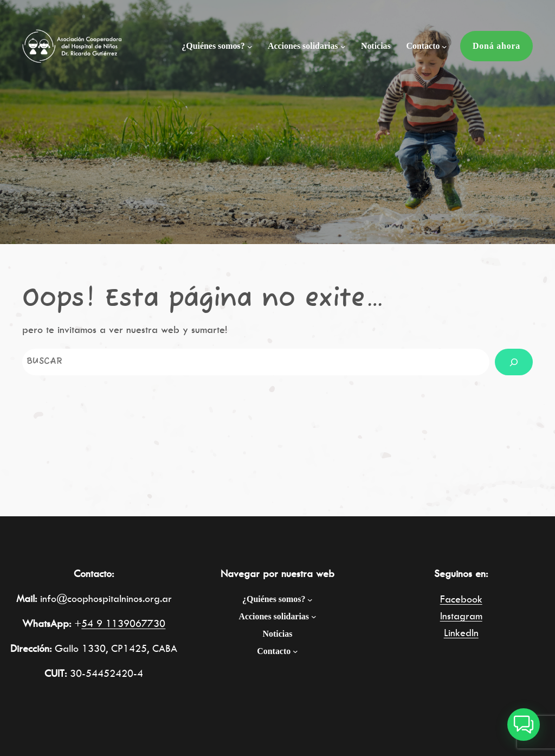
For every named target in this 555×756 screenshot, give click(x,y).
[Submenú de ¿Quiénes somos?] (250, 47)
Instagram (461, 616)
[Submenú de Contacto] (444, 47)
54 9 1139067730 (123, 623)
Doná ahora (496, 46)
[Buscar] (514, 362)
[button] (524, 725)
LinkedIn (461, 633)
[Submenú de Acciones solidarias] (343, 47)
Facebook (461, 599)
